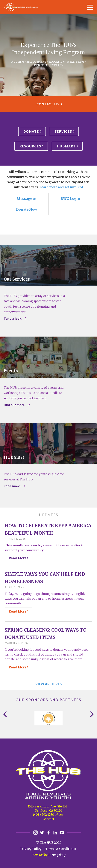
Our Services (17, 279)
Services (63, 131)
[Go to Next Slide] (92, 714)
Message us (27, 199)
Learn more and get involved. (62, 187)
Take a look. (13, 319)
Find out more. (15, 405)
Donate (31, 131)
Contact (48, 819)
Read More (18, 558)
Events (11, 371)
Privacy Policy (31, 849)
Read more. (12, 486)
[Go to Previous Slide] (5, 714)
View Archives (48, 684)
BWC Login (70, 199)
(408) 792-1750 (44, 815)
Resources (30, 146)
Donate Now (27, 209)
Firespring (57, 855)
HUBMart (66, 146)
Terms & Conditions (61, 849)
